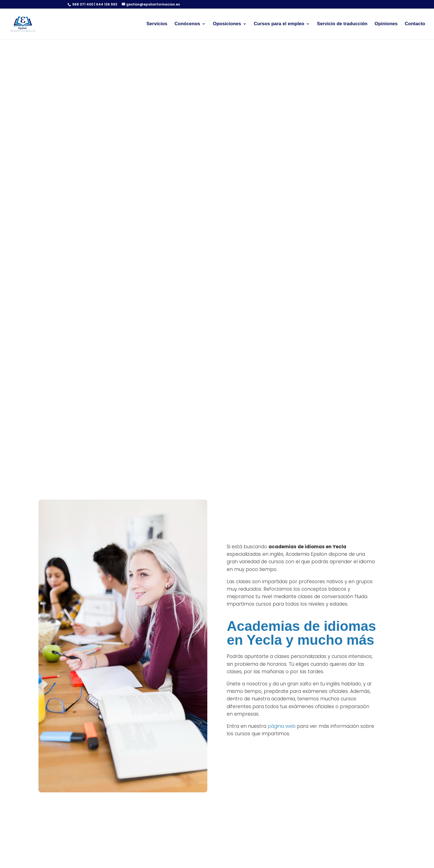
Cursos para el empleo (279, 24)
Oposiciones (227, 24)
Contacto (415, 24)
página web (282, 726)
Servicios (157, 24)
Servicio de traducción (342, 24)
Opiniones (386, 24)
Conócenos (187, 24)
